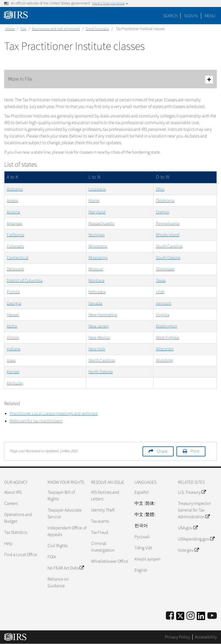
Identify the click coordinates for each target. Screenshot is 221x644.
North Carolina (102, 360)
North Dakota (101, 372)
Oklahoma (165, 201)
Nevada (95, 303)
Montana (96, 281)
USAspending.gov (196, 539)
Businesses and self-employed (56, 29)
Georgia (14, 303)
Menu (210, 16)
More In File (110, 79)
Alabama (15, 189)
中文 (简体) (145, 503)
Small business (97, 29)
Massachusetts (101, 223)
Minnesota (98, 246)
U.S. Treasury (192, 492)
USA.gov (188, 528)
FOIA (52, 557)
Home (10, 29)
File (23, 29)
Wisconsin (165, 349)
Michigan (97, 235)
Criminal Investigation (103, 547)
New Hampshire (103, 315)
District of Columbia (25, 281)
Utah (160, 292)
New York (97, 349)
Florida (13, 292)
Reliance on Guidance (58, 582)
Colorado (15, 246)
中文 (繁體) (145, 515)
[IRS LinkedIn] (201, 618)
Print (195, 451)
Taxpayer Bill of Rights (61, 496)
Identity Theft (103, 510)
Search (170, 16)
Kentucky (15, 383)
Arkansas (14, 223)
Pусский (142, 537)
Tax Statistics (16, 532)
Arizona (13, 212)
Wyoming (164, 360)
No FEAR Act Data (66, 568)
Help (8, 544)
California (15, 235)
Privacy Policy (178, 637)
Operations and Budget (18, 518)
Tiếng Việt (143, 548)
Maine (94, 201)
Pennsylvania (168, 223)
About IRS (13, 492)
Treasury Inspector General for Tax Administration (194, 510)
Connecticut (18, 258)
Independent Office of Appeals (67, 531)
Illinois (13, 338)
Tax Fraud (100, 532)
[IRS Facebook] (170, 616)
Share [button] (162, 451)
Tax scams (100, 521)
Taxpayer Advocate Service (65, 513)
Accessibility (206, 637)
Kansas (13, 372)
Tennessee (165, 269)
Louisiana (97, 189)
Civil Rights (57, 546)
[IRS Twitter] (180, 618)
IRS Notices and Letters (105, 496)
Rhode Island (168, 235)
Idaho (12, 326)
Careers (11, 503)
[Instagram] (191, 616)
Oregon (163, 212)
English (141, 570)
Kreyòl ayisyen (147, 559)
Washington (166, 326)
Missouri (96, 269)
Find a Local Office (21, 555)
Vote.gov (188, 550)
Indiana (13, 349)
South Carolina (169, 246)
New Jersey (99, 326)
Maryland (97, 212)
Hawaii (13, 315)
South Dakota (168, 258)
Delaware (15, 269)
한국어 (141, 526)
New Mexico (99, 338)
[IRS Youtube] (212, 616)
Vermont (164, 303)
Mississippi (98, 258)
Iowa (11, 360)
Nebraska (97, 292)
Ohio (160, 189)
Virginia (163, 315)
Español (142, 492)
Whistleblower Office (110, 561)
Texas (161, 281)
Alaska (12, 201)
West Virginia (167, 338)
